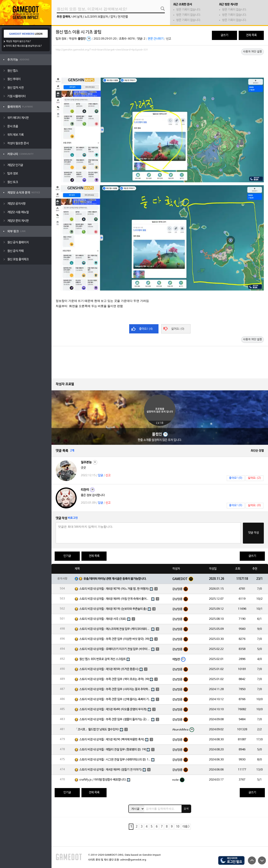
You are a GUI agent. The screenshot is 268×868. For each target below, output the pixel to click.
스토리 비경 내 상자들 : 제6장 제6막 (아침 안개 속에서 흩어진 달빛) (115, 599)
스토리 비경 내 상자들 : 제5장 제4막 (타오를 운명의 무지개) (113, 709)
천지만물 (123, 17)
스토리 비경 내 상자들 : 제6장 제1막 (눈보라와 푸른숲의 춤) (113, 609)
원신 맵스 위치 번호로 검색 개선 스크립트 (103, 659)
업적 (113, 17)
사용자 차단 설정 (253, 52)
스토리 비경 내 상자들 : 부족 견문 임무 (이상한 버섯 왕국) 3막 (114, 639)
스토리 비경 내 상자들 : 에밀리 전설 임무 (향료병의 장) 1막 (113, 750)
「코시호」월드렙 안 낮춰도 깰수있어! (97, 730)
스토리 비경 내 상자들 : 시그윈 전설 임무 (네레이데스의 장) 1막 (115, 760)
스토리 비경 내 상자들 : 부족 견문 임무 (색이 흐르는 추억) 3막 (114, 679)
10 (178, 827)
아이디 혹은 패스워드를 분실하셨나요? (24, 46)
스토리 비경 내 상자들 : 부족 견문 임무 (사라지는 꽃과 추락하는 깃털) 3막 (115, 689)
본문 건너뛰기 (156, 39)
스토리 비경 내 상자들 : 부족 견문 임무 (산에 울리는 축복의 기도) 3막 (115, 699)
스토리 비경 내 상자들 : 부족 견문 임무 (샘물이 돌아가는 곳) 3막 (115, 719)
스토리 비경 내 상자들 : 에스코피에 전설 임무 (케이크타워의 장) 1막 (115, 629)
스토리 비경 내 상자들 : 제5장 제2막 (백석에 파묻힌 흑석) (112, 740)
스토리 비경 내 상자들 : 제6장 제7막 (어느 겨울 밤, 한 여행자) (114, 589)
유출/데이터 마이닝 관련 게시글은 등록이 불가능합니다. (115, 579)
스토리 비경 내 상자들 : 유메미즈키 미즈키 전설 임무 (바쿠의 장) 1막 (115, 649)
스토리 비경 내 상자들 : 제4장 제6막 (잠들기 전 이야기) (111, 770)
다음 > (186, 827)
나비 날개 (77, 17)
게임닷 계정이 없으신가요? (19, 41)
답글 (100, 475)
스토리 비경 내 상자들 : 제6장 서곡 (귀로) (103, 619)
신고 (169, 39)
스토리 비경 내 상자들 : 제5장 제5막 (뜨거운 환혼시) (109, 669)
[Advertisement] (160, 64)
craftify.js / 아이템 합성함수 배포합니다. (103, 780)
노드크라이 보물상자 (96, 17)
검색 (186, 809)
